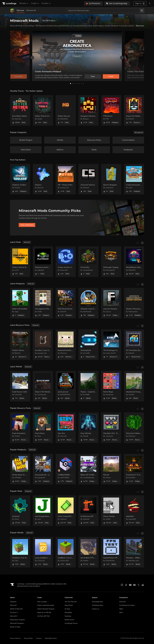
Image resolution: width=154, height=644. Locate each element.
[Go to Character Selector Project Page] (88, 179)
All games (13, 602)
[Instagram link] (122, 585)
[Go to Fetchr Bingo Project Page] (111, 386)
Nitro (121, 613)
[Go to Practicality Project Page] (88, 262)
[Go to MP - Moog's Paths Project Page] (66, 179)
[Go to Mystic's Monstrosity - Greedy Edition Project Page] (134, 303)
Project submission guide (46, 605)
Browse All (31, 10)
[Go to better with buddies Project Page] (20, 303)
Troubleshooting (97, 605)
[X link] (139, 585)
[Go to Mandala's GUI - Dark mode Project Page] (111, 428)
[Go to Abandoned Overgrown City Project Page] (134, 386)
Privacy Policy (28, 638)
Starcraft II (14, 616)
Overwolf (122, 602)
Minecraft (13, 605)
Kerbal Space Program (17, 620)
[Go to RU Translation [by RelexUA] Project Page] (134, 345)
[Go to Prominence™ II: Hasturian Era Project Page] (134, 469)
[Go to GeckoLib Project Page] (20, 511)
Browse (24, 3)
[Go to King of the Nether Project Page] (134, 110)
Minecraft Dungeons (17, 623)
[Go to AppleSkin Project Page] (134, 511)
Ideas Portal (69, 605)
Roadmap (68, 616)
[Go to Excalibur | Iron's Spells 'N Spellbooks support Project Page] (43, 345)
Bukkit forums (69, 620)
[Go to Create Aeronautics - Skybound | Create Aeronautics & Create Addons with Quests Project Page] (134, 179)
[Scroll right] (142, 243)
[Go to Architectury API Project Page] (88, 511)
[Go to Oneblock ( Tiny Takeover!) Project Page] (20, 552)
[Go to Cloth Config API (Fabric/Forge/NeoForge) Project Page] (66, 511)
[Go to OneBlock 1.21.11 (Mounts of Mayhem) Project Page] (66, 552)
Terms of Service (15, 638)
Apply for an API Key (44, 613)
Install (111, 76)
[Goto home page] (10, 3)
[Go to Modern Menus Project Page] (20, 345)
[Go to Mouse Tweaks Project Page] (111, 511)
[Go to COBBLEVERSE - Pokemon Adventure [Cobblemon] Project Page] (66, 469)
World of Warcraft (16, 609)
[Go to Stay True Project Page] (66, 428)
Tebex (121, 609)
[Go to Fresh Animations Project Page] (20, 428)
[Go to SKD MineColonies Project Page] (66, 303)
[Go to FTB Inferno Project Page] (111, 110)
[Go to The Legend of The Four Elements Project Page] (43, 303)
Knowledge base (97, 602)
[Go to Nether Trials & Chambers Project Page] (43, 110)
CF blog (67, 609)
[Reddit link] (143, 585)
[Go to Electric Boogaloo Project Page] (111, 179)
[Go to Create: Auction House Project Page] (66, 262)
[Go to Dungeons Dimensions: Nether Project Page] (88, 110)
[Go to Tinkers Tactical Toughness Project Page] (20, 262)
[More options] (150, 3)
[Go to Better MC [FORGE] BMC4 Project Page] (88, 469)
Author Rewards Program (46, 609)
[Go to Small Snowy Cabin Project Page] (20, 386)
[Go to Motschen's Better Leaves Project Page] (134, 428)
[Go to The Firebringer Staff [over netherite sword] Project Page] (111, 345)
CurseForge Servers (71, 623)
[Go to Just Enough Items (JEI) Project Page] (43, 511)
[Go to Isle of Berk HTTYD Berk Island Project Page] (88, 552)
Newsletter (68, 613)
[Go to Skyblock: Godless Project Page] (20, 179)
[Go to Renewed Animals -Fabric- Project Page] (66, 345)
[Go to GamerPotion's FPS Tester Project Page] (111, 552)
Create (35, 3)
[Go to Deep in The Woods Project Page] (43, 386)
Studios (46, 3)
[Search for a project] (103, 11)
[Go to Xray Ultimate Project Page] (88, 428)
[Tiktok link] (126, 585)
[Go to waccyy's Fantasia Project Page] (111, 303)
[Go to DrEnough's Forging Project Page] (111, 262)
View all (27, 242)
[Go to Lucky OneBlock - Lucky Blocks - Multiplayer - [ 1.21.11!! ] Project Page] (43, 552)
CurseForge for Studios (127, 605)
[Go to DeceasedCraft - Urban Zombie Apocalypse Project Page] (43, 469)
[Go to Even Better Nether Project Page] (20, 110)
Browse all (139, 132)
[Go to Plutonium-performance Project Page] (43, 262)
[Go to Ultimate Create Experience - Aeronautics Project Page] (88, 303)
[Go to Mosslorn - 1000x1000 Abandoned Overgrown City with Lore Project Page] (134, 552)
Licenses (39, 638)
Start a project (42, 602)
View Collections (27, 225)
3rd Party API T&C (44, 616)
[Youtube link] (130, 585)
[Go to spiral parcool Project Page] (66, 386)
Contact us (96, 609)
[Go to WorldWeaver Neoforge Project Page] (134, 262)
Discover (20, 10)
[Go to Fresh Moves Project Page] (43, 428)
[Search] (142, 11)
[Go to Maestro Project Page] (43, 179)
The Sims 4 (14, 613)
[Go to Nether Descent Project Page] (66, 110)
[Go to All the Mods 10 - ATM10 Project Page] (20, 469)
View (93, 76)
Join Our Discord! (71, 602)
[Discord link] (134, 585)
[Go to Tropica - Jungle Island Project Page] (88, 386)
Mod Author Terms (51, 638)
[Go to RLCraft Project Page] (111, 469)
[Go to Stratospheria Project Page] (88, 345)
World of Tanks (15, 627)
